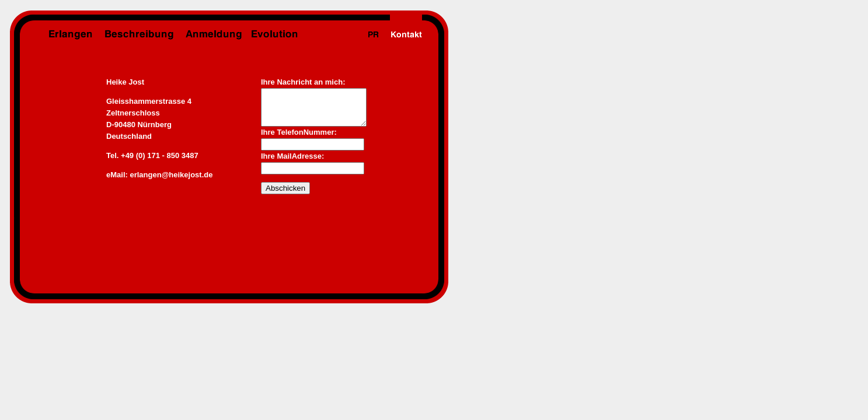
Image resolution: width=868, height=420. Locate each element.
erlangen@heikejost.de (171, 175)
